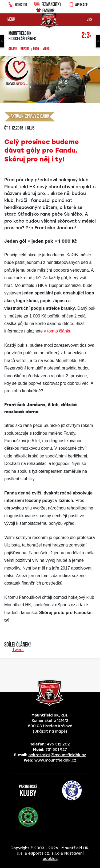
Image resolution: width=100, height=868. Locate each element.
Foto (36, 49)
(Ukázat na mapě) (50, 731)
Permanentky (48, 4)
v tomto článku (58, 331)
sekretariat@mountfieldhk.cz (57, 755)
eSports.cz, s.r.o (44, 853)
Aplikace (78, 4)
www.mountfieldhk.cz (55, 760)
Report (25, 49)
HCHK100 (18, 4)
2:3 (86, 36)
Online (13, 49)
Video (46, 49)
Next (98, 41)
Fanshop (45, 10)
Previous (2, 41)
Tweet (18, 650)
